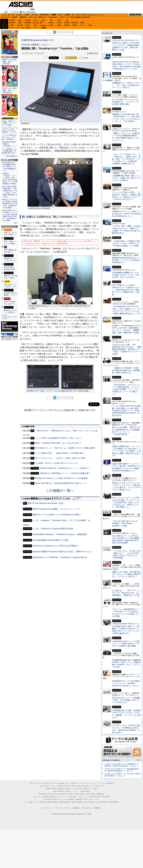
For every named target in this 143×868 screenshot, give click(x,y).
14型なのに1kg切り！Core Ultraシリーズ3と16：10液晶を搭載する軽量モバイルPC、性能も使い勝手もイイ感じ (126, 46)
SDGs (73, 17)
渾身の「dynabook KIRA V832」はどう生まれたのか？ (58, 443)
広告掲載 (97, 808)
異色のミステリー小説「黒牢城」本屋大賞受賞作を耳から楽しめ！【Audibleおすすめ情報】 (10, 204)
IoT (13, 15)
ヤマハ (83, 25)
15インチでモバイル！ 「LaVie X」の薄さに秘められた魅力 (60, 458)
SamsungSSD (42, 23)
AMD (20, 23)
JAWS (12, 25)
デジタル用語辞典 (68, 799)
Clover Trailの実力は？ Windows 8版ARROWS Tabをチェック (61, 483)
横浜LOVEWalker (53, 802)
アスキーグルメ (33, 17)
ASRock (51, 23)
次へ (69, 32)
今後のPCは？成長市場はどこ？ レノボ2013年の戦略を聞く (65, 473)
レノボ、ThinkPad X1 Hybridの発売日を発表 (53, 529)
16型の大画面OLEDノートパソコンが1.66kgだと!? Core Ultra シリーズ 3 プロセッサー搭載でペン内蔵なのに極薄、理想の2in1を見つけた (126, 451)
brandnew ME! (44, 28)
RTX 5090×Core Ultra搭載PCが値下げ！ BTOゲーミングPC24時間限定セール (10, 167)
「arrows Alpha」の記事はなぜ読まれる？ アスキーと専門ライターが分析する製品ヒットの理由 (126, 243)
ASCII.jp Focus (10, 160)
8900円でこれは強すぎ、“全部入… (11, 277)
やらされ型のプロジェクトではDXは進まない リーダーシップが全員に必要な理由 (126, 102)
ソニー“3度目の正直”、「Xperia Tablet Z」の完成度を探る (59, 453)
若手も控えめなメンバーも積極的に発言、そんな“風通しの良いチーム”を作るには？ (126, 700)
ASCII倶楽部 (135, 15)
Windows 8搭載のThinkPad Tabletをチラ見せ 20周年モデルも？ (62, 552)
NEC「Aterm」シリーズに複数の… (10, 242)
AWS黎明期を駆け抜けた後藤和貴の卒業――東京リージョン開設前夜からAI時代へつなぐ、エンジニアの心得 (126, 663)
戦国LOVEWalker (114, 802)
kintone (28, 25)
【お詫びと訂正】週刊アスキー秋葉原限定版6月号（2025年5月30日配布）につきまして (122, 770)
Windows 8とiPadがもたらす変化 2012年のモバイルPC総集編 (61, 478)
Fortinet (75, 25)
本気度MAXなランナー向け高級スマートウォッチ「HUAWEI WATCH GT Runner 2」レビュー (126, 683)
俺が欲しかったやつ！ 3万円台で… (10, 311)
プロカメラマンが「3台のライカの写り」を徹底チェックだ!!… (10, 130)
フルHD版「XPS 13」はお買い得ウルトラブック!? (56, 463)
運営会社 (76, 808)
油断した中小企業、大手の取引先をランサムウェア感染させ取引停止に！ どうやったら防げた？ (126, 574)
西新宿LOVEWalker (65, 802)
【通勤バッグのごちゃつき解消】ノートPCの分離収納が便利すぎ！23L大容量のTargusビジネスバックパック (126, 137)
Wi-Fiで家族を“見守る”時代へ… (10, 251)
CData (59, 25)
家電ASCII (23, 17)
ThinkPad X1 (65, 129)
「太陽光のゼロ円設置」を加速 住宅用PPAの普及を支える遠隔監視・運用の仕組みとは (126, 370)
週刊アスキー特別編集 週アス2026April (10, 62)
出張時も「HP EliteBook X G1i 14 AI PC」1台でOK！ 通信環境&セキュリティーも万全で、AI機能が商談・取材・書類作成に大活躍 (126, 329)
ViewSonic (75, 23)
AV (73, 15)
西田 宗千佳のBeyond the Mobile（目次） (47, 503)
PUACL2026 (86, 17)
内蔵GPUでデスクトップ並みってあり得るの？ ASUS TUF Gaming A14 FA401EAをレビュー (126, 214)
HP (67, 20)
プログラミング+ (64, 17)
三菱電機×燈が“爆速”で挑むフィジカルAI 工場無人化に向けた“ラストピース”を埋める (127, 178)
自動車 (54, 15)
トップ (4, 15)
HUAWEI (67, 23)
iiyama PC (68, 786)
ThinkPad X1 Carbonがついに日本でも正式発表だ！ (56, 546)
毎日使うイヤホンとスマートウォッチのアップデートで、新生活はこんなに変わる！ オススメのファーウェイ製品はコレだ (127, 486)
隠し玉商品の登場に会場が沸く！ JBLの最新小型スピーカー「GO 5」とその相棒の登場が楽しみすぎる (10, 192)
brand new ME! (85, 791)
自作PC (68, 15)
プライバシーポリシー (63, 808)
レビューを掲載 (38, 226)
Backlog (67, 25)
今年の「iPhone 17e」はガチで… (10, 303)
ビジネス (19, 15)
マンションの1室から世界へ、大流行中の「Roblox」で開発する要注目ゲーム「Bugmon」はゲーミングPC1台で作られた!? (126, 196)
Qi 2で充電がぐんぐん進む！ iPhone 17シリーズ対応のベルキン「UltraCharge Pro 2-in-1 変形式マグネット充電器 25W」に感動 (126, 290)
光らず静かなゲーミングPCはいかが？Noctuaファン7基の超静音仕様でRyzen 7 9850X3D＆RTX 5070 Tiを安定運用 (126, 539)
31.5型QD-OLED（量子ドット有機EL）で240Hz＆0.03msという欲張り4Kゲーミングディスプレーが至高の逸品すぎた (126, 630)
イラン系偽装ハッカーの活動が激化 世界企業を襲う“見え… (9, 151)
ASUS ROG (28, 23)
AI (9, 15)
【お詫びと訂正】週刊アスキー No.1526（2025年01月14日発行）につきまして (122, 775)
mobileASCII (79, 799)
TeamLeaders (53, 17)
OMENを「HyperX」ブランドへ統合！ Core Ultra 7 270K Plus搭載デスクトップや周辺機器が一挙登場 (10, 179)
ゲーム (101, 15)
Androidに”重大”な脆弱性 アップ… (11, 294)
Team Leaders (73, 797)
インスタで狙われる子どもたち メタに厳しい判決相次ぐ (9, 137)
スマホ (84, 15)
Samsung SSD (43, 794)
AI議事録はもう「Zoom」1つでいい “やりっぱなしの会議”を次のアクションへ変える (126, 85)
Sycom (36, 20)
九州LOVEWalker (89, 802)
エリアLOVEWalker (40, 802)
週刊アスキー (43, 17)
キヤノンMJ (20, 28)
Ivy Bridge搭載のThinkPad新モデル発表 (50, 540)
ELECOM (12, 23)
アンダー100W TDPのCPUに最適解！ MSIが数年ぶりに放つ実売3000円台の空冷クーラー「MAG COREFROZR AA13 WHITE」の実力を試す (126, 411)
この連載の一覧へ (60, 491)
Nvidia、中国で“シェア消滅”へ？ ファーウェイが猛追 (9, 123)
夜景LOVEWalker (77, 802)
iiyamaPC (28, 20)
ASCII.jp (20, 4)
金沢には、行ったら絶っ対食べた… (10, 234)
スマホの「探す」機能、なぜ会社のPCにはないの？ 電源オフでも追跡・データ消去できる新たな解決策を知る (126, 229)
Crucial (59, 23)
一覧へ (16, 223)
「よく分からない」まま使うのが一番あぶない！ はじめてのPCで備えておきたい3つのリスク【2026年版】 (126, 554)
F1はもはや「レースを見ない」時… (11, 286)
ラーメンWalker (28, 802)
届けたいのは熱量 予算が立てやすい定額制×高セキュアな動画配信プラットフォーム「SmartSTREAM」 (126, 431)
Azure (36, 25)
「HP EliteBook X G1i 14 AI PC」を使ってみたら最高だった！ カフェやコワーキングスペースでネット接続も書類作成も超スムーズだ (127, 310)
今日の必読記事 (48, 799)
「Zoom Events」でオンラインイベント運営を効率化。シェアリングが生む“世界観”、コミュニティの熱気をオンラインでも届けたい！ (126, 389)
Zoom (90, 25)
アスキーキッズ (6, 17)
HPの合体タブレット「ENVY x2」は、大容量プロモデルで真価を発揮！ (65, 448)
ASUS (59, 20)
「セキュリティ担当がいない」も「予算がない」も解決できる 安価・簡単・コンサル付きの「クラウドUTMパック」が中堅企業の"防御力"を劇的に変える (126, 159)
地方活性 (78, 17)
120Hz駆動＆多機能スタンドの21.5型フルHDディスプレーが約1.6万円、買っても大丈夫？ (126, 275)
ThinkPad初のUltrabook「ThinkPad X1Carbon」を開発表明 (59, 534)
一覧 (62, 58)
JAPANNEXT (28, 28)
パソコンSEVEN (43, 20)
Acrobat (20, 25)
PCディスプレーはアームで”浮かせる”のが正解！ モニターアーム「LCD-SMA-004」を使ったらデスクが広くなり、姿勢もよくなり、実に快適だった (126, 502)
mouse (20, 20)
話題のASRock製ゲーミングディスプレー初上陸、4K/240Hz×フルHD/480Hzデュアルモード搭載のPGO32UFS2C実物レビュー (126, 467)
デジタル (35, 15)
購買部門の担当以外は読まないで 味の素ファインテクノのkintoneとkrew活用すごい (127, 260)
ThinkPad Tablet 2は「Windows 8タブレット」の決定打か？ (65, 468)
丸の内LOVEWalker (101, 802)
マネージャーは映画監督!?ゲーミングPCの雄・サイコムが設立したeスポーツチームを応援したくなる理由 (126, 613)
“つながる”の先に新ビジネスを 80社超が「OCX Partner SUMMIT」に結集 (126, 523)
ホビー (61, 15)
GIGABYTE (36, 23)
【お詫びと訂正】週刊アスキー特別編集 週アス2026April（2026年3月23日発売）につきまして (121, 765)
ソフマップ (36, 28)
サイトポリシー (47, 808)
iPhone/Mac (45, 15)
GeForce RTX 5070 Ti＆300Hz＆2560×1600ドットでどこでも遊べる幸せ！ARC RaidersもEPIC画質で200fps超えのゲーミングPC (126, 65)
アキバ (78, 15)
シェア (45, 57)
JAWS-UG (55, 789)
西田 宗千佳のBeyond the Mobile (36, 40)
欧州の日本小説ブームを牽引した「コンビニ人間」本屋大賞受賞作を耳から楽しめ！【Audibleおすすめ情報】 (10, 216)
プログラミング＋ (84, 797)
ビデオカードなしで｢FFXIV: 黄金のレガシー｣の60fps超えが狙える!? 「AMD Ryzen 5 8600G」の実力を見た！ (126, 729)
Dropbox (51, 25)
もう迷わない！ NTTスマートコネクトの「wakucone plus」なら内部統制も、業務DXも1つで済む (126, 593)
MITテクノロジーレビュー (92, 799)
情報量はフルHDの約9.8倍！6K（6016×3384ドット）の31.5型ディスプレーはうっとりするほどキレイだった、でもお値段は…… (126, 118)
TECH (27, 15)
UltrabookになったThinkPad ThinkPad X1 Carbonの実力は (60, 557)
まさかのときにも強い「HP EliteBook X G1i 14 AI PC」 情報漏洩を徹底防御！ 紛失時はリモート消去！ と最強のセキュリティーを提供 (127, 349)
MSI (51, 20)
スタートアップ (92, 15)
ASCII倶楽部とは (12, 156)
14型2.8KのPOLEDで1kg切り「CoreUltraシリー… (9, 144)
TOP (31, 783)
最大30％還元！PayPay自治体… (10, 268)
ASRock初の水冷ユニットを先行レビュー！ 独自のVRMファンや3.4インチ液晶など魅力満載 (126, 644)
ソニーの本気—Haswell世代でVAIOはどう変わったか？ (58, 438)
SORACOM (64, 794)
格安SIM (15, 17)
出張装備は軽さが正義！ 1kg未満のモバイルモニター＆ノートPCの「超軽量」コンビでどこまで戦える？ (126, 714)
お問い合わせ (87, 808)
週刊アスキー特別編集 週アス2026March (10, 90)
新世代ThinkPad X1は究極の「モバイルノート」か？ (57, 509)
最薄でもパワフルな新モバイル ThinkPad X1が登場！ (57, 515)
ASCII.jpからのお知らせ (111, 760)
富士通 (12, 20)
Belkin (82, 23)
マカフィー (12, 28)
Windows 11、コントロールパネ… (10, 260)
